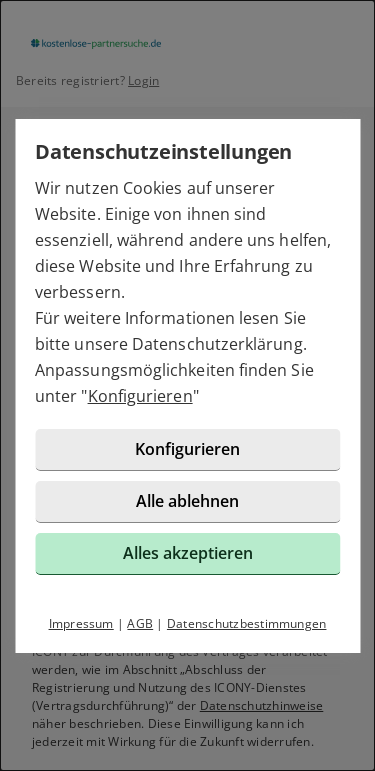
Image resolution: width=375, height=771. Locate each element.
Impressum (81, 623)
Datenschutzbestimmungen (247, 623)
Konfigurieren (140, 396)
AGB (140, 623)
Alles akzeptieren (188, 553)
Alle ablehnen (187, 501)
